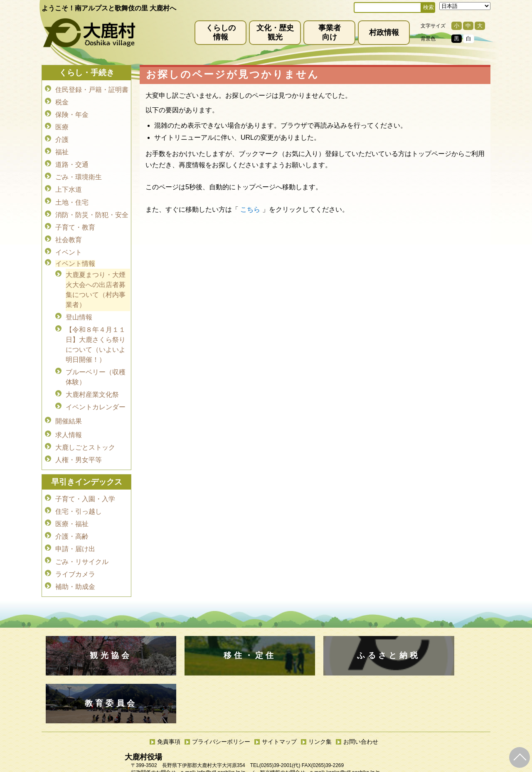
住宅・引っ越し (79, 489)
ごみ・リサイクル (82, 535)
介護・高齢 (72, 512)
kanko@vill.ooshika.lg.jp (353, 696)
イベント (69, 241)
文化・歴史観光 (275, 32)
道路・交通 (72, 159)
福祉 (62, 147)
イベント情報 (75, 251)
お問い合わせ (361, 665)
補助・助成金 (75, 558)
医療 (62, 124)
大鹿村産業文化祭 (92, 379)
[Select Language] (465, 6)
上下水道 (69, 182)
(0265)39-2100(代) (292, 720)
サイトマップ (279, 665)
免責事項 (169, 665)
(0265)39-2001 (276, 689)
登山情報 (79, 304)
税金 (62, 101)
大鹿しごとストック (85, 427)
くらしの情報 (221, 32)
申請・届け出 (75, 523)
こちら (250, 209)
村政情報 (384, 32)
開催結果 (69, 403)
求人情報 (69, 415)
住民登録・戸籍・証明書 (92, 89)
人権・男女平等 (79, 439)
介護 (62, 136)
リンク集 (320, 665)
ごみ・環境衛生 (79, 171)
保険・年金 (72, 113)
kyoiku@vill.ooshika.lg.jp (229, 727)
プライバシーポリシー (221, 665)
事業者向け (330, 32)
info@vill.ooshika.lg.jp (221, 696)
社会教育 (69, 229)
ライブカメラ (75, 547)
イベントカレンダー (96, 390)
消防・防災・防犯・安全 (92, 206)
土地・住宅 (72, 194)
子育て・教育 (75, 217)
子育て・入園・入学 (85, 477)
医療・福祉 (72, 500)
